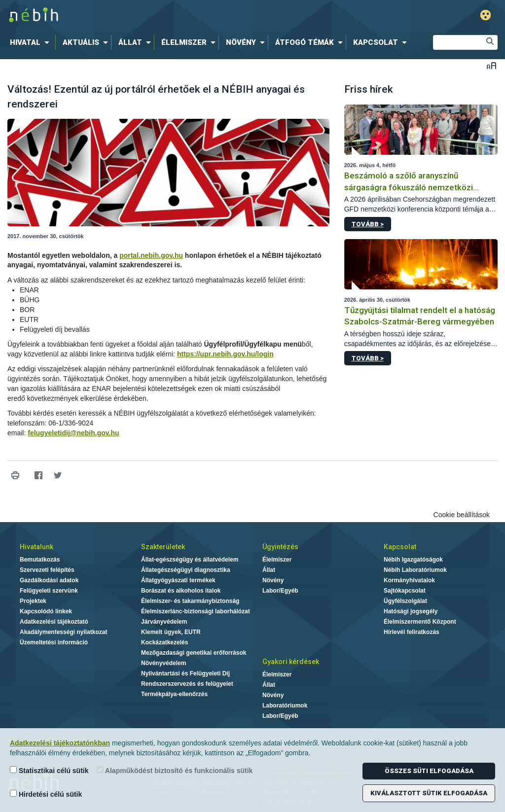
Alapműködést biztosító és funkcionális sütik (175, 770)
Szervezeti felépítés (47, 570)
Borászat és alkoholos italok (181, 591)
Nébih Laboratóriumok (415, 570)
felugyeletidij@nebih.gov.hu (73, 433)
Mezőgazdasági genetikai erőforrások (194, 653)
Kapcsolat (400, 547)
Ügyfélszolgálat (405, 601)
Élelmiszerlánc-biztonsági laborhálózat (196, 611)
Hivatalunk (36, 547)
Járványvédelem (164, 622)
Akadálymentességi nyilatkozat (63, 632)
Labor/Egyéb (280, 591)
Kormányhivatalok (409, 580)
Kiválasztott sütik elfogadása (429, 793)
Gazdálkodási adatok (49, 580)
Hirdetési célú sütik (46, 794)
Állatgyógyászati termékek (178, 580)
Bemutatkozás (40, 560)
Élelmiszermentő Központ (420, 622)
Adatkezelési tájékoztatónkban (60, 743)
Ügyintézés (280, 547)
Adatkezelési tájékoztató (54, 622)
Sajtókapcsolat (405, 591)
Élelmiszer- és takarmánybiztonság (190, 601)
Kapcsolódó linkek (46, 611)
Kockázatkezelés (164, 642)
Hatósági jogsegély (411, 611)
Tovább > (368, 224)
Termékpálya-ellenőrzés (174, 694)
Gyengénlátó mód (486, 15)
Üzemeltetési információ (54, 642)
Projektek (33, 601)
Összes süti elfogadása (429, 771)
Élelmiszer (277, 560)
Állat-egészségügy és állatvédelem (190, 560)
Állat (269, 570)
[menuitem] (32, 42)
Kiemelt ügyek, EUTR (171, 632)
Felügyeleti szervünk (49, 591)
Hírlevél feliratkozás (412, 632)
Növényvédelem (163, 663)
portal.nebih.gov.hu (151, 255)
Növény (273, 580)
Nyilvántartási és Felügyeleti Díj (185, 673)
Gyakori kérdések (291, 662)
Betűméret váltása (491, 65)
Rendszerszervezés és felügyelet (187, 684)
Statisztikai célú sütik (49, 770)
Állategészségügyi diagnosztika (186, 570)
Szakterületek (163, 547)
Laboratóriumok (285, 706)
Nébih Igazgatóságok (413, 560)
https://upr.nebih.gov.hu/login (225, 354)
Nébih (150, 16)
